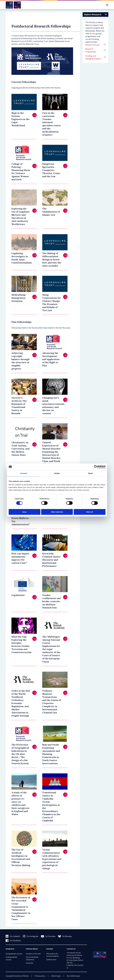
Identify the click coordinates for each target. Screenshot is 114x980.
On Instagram (31, 936)
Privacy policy (40, 976)
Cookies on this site (33, 954)
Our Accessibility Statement (32, 958)
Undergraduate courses (11, 958)
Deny (25, 512)
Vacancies (30, 963)
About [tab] (90, 473)
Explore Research (93, 14)
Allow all (90, 512)
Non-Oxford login (73, 976)
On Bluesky (65, 936)
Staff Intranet (51, 960)
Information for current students (53, 955)
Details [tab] (57, 473)
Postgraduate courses (14, 954)
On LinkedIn (13, 936)
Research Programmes (91, 50)
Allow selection (57, 512)
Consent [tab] (24, 473)
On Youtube (48, 936)
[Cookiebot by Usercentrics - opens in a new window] (96, 467)
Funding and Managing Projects (93, 57)
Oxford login (56, 976)
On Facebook (13, 941)
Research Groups (93, 45)
